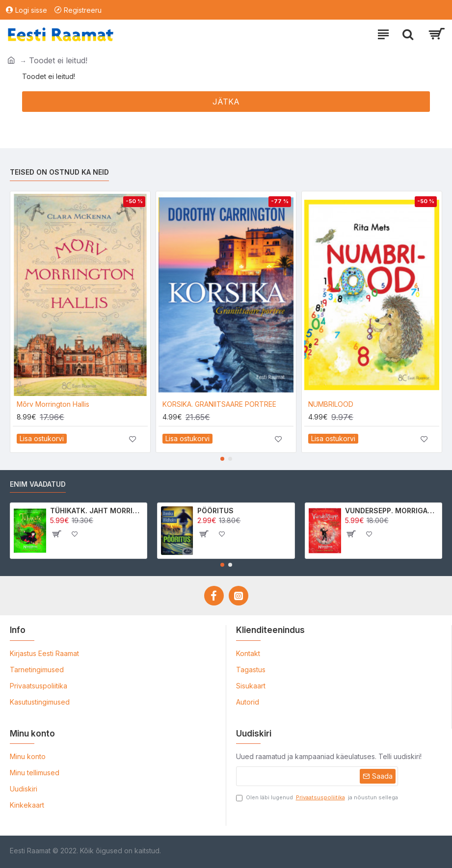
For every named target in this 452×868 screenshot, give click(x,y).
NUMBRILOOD (331, 404)
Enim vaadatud (38, 484)
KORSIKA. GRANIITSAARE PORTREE (219, 404)
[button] (222, 459)
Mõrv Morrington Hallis (53, 404)
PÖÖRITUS (215, 511)
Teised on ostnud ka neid (59, 172)
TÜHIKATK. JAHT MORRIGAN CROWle (97, 511)
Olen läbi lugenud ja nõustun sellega (317, 798)
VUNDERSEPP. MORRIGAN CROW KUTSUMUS (392, 511)
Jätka (226, 102)
